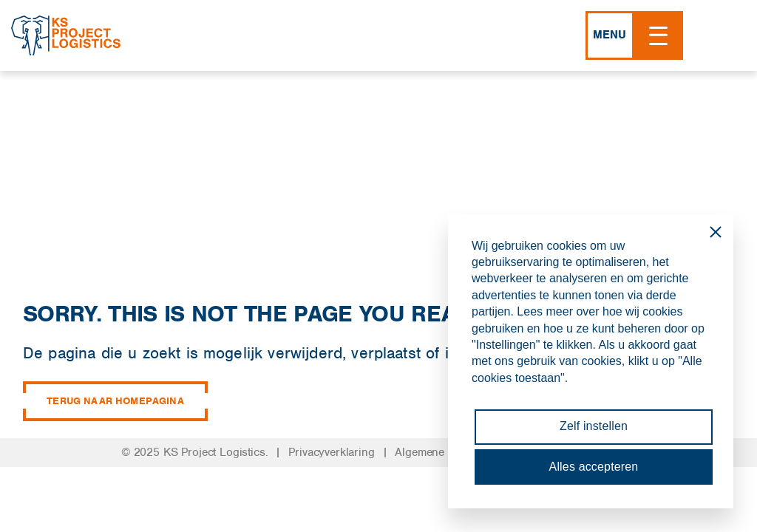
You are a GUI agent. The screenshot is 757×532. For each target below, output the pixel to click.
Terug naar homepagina (115, 401)
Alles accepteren (594, 467)
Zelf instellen (594, 426)
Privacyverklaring (331, 452)
